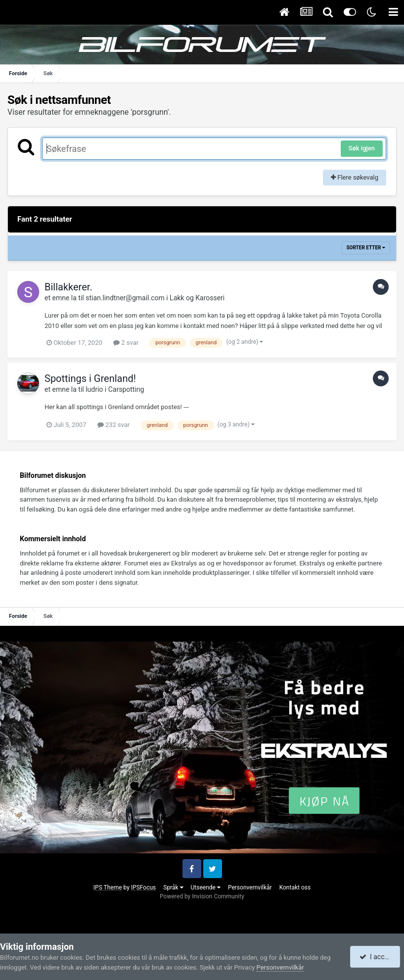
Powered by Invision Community (202, 896)
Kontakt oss (295, 887)
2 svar (126, 343)
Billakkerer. (68, 287)
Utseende (206, 887)
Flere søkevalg (355, 177)
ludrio (94, 389)
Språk (173, 887)
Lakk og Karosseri (197, 298)
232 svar (114, 425)
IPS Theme (108, 887)
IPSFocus (143, 887)
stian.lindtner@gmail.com (125, 298)
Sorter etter (366, 248)
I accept (376, 957)
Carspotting (126, 389)
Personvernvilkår (250, 887)
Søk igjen (362, 148)
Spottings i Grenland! (90, 378)
